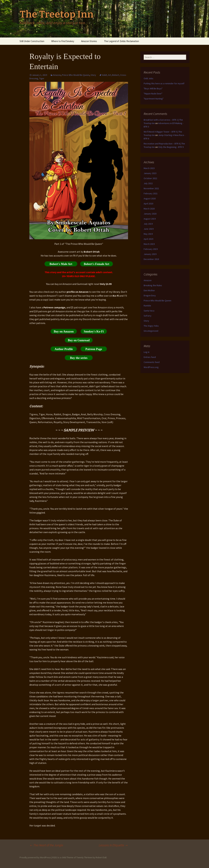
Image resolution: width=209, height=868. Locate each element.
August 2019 (150, 219)
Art (110, 75)
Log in (147, 352)
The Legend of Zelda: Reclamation (121, 41)
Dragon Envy (150, 295)
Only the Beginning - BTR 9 (171, 147)
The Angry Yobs (151, 326)
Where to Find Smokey (63, 41)
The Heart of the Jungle (46, 845)
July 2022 (148, 183)
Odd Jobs (149, 78)
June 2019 (149, 229)
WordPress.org (151, 367)
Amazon (57, 75)
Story (93, 75)
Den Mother (149, 290)
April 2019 (148, 239)
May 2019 (148, 234)
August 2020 (150, 199)
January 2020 (150, 214)
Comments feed (152, 362)
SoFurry (148, 316)
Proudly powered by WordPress (35, 857)
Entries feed (150, 357)
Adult (104, 75)
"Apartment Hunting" (154, 99)
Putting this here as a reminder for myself (164, 83)
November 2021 (151, 188)
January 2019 (150, 254)
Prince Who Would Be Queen (76, 75)
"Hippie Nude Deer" (153, 94)
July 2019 (148, 224)
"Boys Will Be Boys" (153, 88)
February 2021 (151, 193)
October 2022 (150, 178)
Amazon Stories (89, 41)
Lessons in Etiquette (113, 845)
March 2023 (149, 168)
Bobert (116, 75)
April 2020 (148, 204)
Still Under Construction (32, 41)
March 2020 (149, 209)
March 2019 (149, 244)
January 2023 (150, 173)
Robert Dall (101, 857)
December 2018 (151, 259)
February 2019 (151, 249)
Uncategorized (151, 331)
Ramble (147, 306)
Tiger (42, 78)
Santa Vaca (149, 311)
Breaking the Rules (153, 285)
